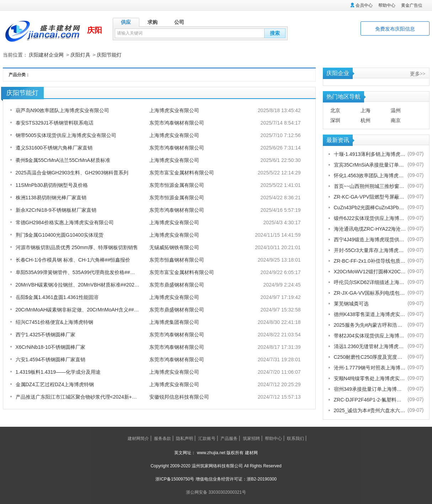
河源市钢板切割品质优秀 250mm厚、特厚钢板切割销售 (77, 247)
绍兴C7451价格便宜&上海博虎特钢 (55, 322)
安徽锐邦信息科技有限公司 (179, 397)
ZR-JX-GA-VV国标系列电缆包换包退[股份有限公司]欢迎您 (370, 293)
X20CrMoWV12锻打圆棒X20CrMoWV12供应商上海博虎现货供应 (370, 271)
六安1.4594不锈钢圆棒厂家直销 (51, 359)
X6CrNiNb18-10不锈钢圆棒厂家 (51, 347)
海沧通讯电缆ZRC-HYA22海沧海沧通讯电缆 (370, 229)
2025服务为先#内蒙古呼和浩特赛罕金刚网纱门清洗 (370, 325)
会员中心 (364, 5)
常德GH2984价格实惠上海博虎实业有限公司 (65, 222)
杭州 (366, 120)
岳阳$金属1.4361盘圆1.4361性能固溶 (57, 297)
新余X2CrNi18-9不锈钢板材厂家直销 (56, 210)
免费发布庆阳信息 (395, 29)
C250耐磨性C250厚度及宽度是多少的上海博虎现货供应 (370, 357)
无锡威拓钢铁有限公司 (174, 247)
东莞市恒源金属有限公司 (177, 185)
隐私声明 (185, 438)
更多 (418, 73)
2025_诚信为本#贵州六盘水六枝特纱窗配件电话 (370, 410)
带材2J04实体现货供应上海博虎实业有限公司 (370, 335)
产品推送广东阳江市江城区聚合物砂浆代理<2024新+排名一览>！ (88, 397)
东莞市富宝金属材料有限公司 (182, 172)
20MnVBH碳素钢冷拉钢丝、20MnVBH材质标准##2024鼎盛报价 (86, 284)
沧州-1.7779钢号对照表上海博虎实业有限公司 (370, 367)
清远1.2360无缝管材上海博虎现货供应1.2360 (370, 346)
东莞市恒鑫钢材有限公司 (177, 259)
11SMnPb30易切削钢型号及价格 (52, 185)
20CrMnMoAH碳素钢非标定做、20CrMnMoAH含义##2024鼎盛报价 (90, 309)
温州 (396, 110)
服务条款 (162, 438)
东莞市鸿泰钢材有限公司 (177, 122)
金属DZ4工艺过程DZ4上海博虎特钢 (55, 384)
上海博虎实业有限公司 (174, 110)
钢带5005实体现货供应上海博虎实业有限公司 (66, 135)
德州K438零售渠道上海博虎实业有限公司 (370, 314)
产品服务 (229, 438)
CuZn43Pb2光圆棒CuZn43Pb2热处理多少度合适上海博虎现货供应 (370, 207)
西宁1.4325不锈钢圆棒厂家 (46, 334)
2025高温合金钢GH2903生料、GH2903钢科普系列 (72, 172)
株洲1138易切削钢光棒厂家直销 (51, 197)
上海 (366, 110)
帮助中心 (387, 5)
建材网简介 (138, 438)
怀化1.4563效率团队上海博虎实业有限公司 (370, 175)
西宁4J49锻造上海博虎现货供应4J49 (370, 239)
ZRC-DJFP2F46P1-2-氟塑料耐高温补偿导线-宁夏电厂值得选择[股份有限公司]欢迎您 (370, 399)
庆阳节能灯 (109, 55)
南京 (396, 120)
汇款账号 (207, 438)
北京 (335, 110)
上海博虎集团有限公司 (174, 322)
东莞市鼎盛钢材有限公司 (177, 284)
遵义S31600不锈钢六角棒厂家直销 (54, 147)
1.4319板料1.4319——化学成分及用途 (58, 372)
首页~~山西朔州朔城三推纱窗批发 (370, 186)
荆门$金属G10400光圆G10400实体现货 (60, 235)
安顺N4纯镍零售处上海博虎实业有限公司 (370, 378)
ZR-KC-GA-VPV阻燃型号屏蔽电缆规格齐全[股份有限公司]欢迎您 (370, 196)
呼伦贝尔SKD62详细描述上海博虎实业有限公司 (370, 282)
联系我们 (295, 438)
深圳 (335, 120)
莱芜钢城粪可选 (351, 303)
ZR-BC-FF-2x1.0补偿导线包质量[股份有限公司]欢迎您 (370, 261)
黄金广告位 (412, 5)
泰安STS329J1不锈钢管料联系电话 (55, 122)
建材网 (251, 452)
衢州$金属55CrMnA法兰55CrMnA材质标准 (63, 160)
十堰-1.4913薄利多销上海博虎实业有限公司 (370, 154)
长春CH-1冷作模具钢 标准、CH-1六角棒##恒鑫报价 (73, 259)
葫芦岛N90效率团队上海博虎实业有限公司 (63, 110)
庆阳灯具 (80, 55)
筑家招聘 (251, 438)
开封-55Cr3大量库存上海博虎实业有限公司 (370, 250)
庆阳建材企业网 (46, 55)
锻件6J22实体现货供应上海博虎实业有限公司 (370, 218)
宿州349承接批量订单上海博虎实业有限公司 (370, 389)
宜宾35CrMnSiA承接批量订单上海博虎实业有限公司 (370, 164)
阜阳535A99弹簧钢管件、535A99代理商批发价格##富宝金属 (83, 272)
